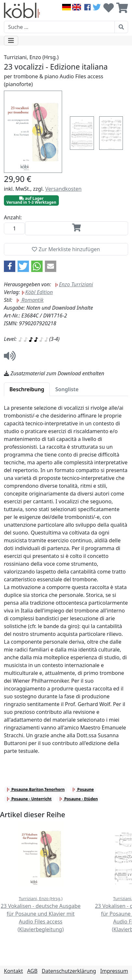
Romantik (30, 300)
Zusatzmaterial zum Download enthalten (54, 373)
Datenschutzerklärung (69, 971)
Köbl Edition (37, 292)
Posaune (83, 789)
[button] (10, 266)
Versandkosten (63, 189)
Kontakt (13, 971)
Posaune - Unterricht (29, 799)
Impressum (114, 971)
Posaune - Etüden (78, 799)
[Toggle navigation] (11, 41)
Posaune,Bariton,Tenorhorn (36, 789)
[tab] (27, 389)
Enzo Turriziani (74, 284)
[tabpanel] (66, 583)
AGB (32, 971)
